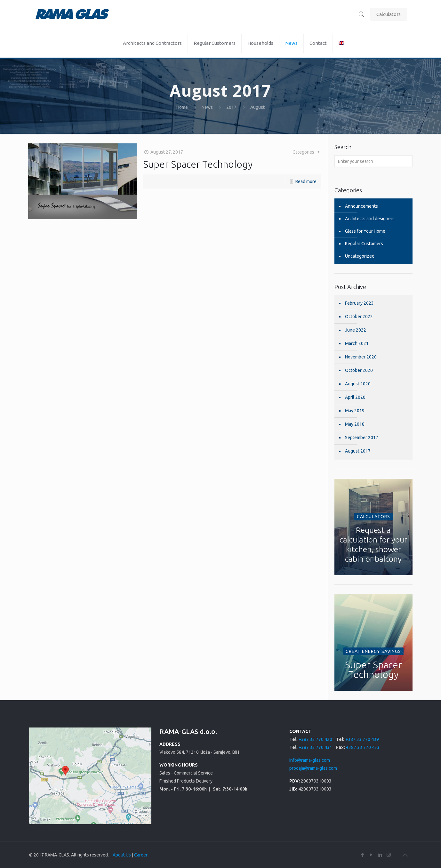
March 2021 (357, 343)
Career (141, 855)
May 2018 (355, 424)
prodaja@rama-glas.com (313, 768)
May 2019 (355, 411)
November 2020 (361, 357)
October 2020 (359, 370)
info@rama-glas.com (310, 760)
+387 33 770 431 (315, 747)
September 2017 (362, 438)
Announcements (361, 206)
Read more (306, 181)
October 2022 (359, 317)
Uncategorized (360, 256)
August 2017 (358, 451)
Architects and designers (370, 219)
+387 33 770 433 (363, 747)
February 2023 (359, 303)
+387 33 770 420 (315, 739)
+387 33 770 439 (362, 739)
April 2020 (355, 397)
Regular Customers (364, 244)
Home (182, 107)
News (207, 107)
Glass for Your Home (365, 231)
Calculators (389, 14)
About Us (122, 855)
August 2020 (358, 384)
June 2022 (356, 330)
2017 (231, 107)
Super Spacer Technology (198, 164)
